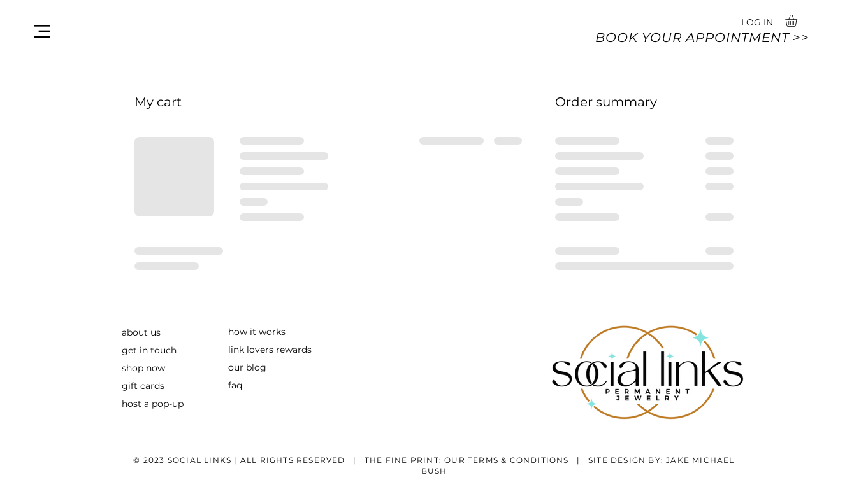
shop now (143, 368)
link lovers (251, 350)
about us (141, 332)
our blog (247, 367)
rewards (293, 350)
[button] (42, 31)
